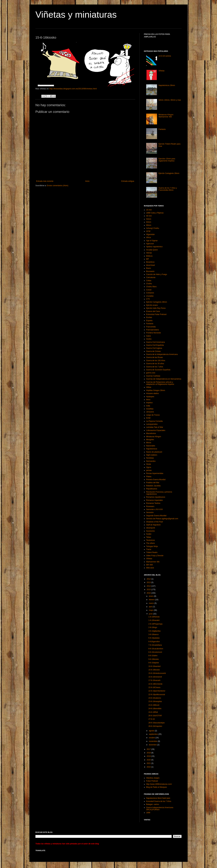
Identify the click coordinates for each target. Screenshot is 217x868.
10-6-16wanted (154, 666)
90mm (149, 225)
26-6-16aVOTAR (155, 716)
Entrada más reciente (45, 181)
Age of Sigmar (152, 241)
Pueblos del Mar (153, 483)
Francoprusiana (152, 330)
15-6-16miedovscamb (157, 673)
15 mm (149, 210)
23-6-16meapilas (155, 701)
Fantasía (162, 129)
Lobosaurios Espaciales (156, 430)
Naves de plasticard (154, 452)
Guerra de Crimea (153, 351)
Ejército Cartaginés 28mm (169, 173)
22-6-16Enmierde (155, 684)
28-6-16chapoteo (155, 726)
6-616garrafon (154, 642)
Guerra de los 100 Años (156, 361)
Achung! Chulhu (153, 228)
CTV (148, 299)
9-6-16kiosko (154, 659)
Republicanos (152, 489)
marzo (152, 603)
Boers (149, 268)
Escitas (149, 317)
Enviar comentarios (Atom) (58, 186)
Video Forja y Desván (155, 556)
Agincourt (150, 244)
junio (151, 614)
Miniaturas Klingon (154, 437)
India (148, 406)
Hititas (149, 387)
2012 (149, 579)
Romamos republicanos (156, 497)
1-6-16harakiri (154, 620)
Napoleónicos (152, 449)
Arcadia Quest (152, 250)
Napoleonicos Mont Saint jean (158, 798)
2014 (149, 586)
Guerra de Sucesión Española (158, 370)
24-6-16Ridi (153, 712)
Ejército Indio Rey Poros (156, 308)
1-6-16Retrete (154, 617)
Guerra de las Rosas (154, 357)
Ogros (149, 467)
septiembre (154, 734)
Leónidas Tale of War (155, 427)
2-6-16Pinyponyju (155, 624)
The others (150, 543)
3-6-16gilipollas (155, 631)
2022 (149, 767)
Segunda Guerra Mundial (156, 516)
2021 (149, 763)
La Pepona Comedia (154, 421)
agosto (152, 731)
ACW (148, 231)
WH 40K (150, 565)
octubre (152, 738)
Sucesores (150, 531)
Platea (149, 477)
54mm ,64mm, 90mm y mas (170, 100)
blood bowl (150, 265)
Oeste (149, 464)
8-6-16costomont (155, 652)
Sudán (149, 534)
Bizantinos (150, 262)
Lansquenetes (152, 424)
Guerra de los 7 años (155, 367)
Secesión (150, 512)
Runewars (150, 506)
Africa (149, 237)
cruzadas (150, 296)
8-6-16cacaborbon (156, 649)
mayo (151, 610)
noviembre (153, 741)
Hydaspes (150, 397)
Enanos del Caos (153, 311)
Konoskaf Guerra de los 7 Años (159, 801)
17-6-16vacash (154, 680)
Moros (149, 443)
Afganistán (150, 234)
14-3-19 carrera (165, 56)
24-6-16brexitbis (155, 709)
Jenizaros (150, 412)
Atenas (149, 253)
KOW (148, 418)
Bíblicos (149, 256)
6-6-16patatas (154, 638)
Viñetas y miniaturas (76, 15)
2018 (149, 753)
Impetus (149, 403)
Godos (149, 339)
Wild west (150, 568)
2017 (149, 749)
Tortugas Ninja (152, 546)
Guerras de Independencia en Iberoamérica (164, 379)
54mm (149, 219)
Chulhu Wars (151, 287)
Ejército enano (152, 305)
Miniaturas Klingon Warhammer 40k (166, 116)
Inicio (87, 181)
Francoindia (151, 327)
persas (149, 470)
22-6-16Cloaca (154, 687)
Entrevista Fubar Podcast (156, 314)
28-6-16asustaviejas (156, 723)
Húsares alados (152, 393)
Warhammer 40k (153, 562)
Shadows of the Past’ (155, 522)
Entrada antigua (128, 181)
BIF (148, 259)
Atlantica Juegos (153, 778)
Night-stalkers (152, 455)
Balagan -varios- (153, 804)
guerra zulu (151, 373)
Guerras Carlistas (153, 376)
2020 (149, 760)
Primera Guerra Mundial (156, 480)
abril (151, 607)
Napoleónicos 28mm (167, 85)
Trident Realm (152, 552)
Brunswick (150, 271)
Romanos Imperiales (154, 500)
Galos (149, 336)
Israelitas (150, 409)
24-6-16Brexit (154, 705)
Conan (149, 290)
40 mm (149, 216)
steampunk (151, 528)
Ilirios (148, 400)
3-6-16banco (153, 634)
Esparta (149, 321)
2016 (149, 593)
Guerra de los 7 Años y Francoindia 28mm (168, 189)
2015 (149, 590)
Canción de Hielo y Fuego (157, 274)
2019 (149, 756)
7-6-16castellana (155, 645)
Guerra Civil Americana (155, 342)
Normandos (151, 461)
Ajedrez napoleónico (154, 247)
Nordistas (150, 458)
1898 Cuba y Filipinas (155, 213)
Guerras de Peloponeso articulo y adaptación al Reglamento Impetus (160, 383)
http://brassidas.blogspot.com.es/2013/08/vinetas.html (73, 89)
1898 (148, 813)
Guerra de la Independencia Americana (162, 354)
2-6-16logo (153, 627)
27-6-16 (152, 719)
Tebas (149, 537)
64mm (149, 222)
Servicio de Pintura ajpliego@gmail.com (162, 519)
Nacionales (151, 446)
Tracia (149, 549)
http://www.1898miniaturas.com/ (159, 784)
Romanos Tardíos (153, 503)
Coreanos (150, 293)
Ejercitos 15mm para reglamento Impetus (167, 160)
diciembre (153, 745)
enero (151, 596)
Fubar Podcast (152, 781)
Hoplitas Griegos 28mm (156, 390)
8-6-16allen (153, 656)
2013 (149, 582)
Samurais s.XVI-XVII (154, 509)
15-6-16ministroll (155, 677)
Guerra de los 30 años (155, 364)
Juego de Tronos (153, 415)
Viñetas (162, 71)
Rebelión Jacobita (153, 486)
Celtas (149, 281)
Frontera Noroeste (153, 333)
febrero (152, 600)
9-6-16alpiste (154, 663)
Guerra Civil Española (155, 345)
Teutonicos (150, 540)
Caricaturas (151, 277)
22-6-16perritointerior (157, 691)
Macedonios (151, 433)
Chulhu (149, 284)
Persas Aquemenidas (155, 473)
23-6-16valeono (155, 698)
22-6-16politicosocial (157, 695)
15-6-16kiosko (154, 670)
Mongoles (150, 440)
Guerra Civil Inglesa (154, 348)
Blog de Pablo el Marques (156, 787)
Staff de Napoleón (153, 525)
